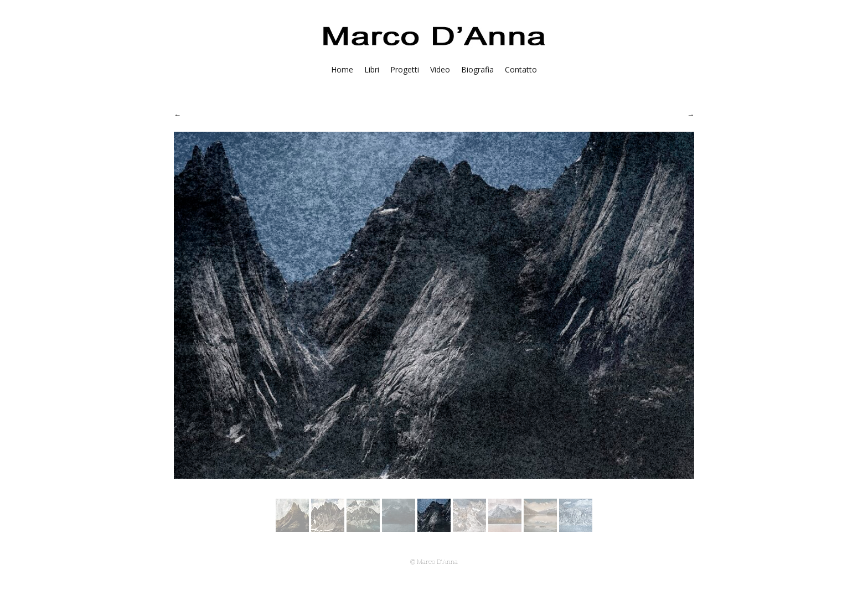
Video (440, 69)
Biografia (477, 69)
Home (342, 69)
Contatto (521, 69)
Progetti (405, 69)
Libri (372, 69)
